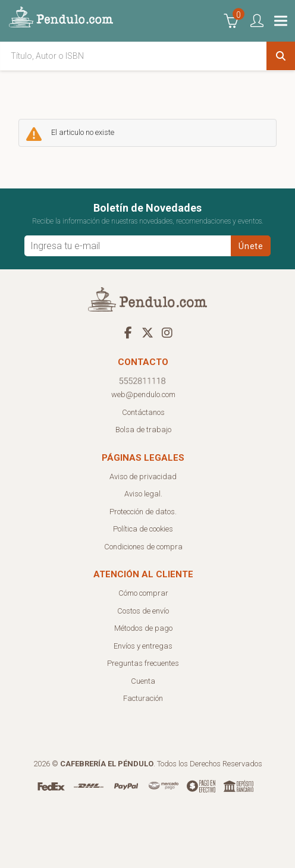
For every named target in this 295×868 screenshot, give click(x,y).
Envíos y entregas (143, 646)
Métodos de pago (143, 628)
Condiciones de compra (143, 547)
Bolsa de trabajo (143, 430)
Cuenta (143, 681)
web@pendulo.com (143, 394)
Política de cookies (143, 529)
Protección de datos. (143, 512)
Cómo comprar (143, 593)
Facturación (143, 698)
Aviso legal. (143, 494)
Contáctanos (143, 412)
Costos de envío (143, 611)
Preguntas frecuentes (143, 663)
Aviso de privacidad (143, 477)
